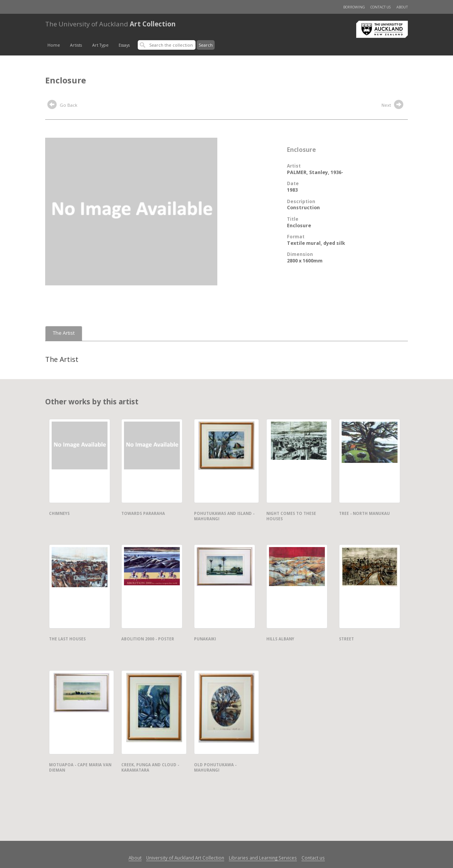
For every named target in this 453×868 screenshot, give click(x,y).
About (402, 7)
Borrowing (354, 7)
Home (54, 45)
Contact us (380, 7)
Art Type (100, 45)
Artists (76, 45)
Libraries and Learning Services (263, 858)
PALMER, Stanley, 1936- (315, 172)
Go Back (62, 106)
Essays (124, 45)
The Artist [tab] (64, 333)
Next (393, 106)
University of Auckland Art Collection (185, 858)
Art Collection (110, 24)
